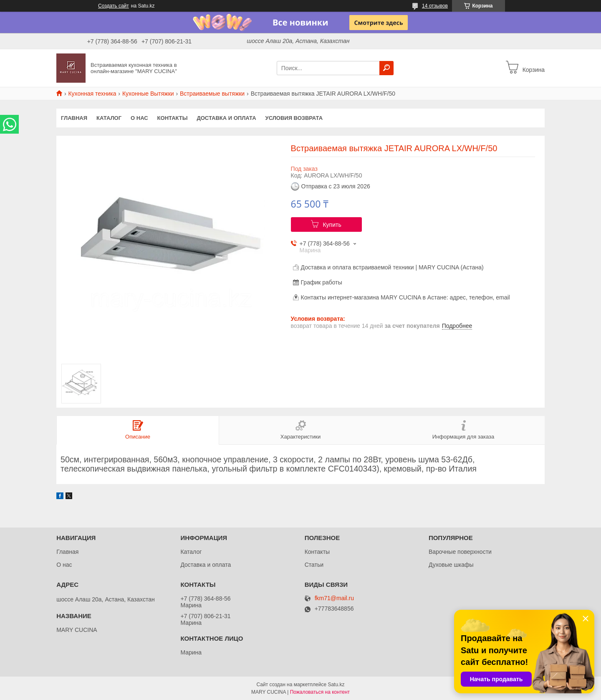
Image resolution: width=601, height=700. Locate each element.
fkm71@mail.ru (334, 598)
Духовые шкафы (451, 565)
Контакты (173, 118)
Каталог (109, 118)
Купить (332, 225)
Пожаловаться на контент (320, 692)
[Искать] (386, 68)
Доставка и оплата (226, 118)
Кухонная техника (92, 94)
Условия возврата (294, 118)
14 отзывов (435, 6)
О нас (139, 118)
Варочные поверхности (460, 552)
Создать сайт (114, 6)
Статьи (314, 565)
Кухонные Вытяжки (148, 94)
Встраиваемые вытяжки (212, 94)
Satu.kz (336, 685)
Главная (74, 118)
